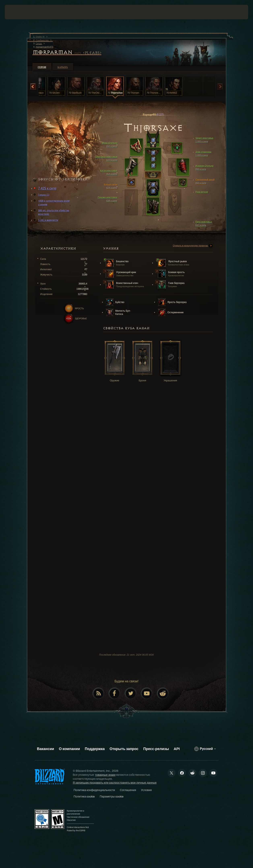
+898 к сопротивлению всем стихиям (52, 203)
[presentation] (17, 12)
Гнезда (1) (42, 195)
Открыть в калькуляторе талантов (193, 246)
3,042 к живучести (46, 220)
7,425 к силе (45, 189)
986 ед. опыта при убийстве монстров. (52, 212)
